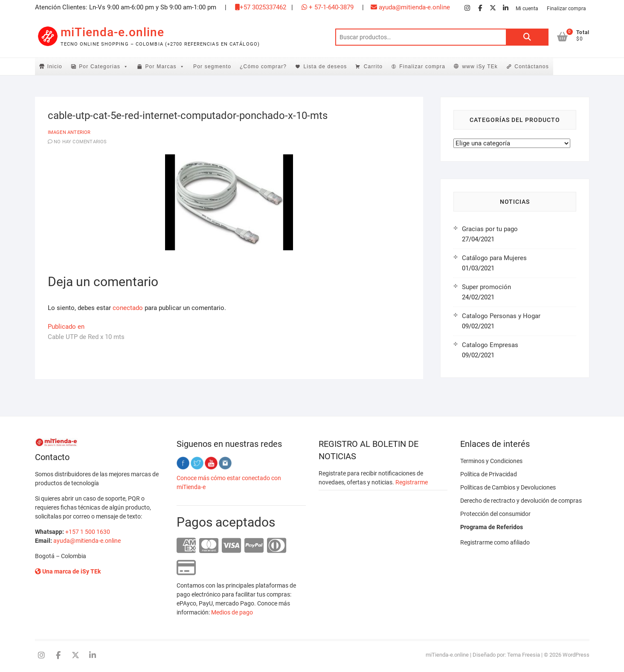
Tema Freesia (524, 655)
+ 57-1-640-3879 (328, 7)
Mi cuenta (527, 9)
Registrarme (412, 482)
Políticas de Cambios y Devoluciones (508, 487)
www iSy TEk (480, 67)
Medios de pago (232, 612)
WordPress (576, 655)
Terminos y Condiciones (491, 461)
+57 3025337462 (261, 7)
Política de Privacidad (489, 474)
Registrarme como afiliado (495, 542)
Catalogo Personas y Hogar (501, 316)
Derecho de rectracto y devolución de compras (521, 501)
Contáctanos (532, 67)
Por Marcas (165, 67)
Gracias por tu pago (490, 229)
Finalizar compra (566, 9)
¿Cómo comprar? (263, 67)
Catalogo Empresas (490, 345)
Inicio (55, 67)
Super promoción (486, 287)
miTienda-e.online (112, 32)
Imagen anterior (69, 132)
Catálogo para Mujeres (494, 258)
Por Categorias (104, 67)
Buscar (527, 37)
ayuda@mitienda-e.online (410, 7)
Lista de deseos (325, 67)
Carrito (373, 67)
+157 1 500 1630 (88, 532)
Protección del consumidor (495, 514)
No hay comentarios (80, 142)
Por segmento (212, 67)
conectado (128, 308)
